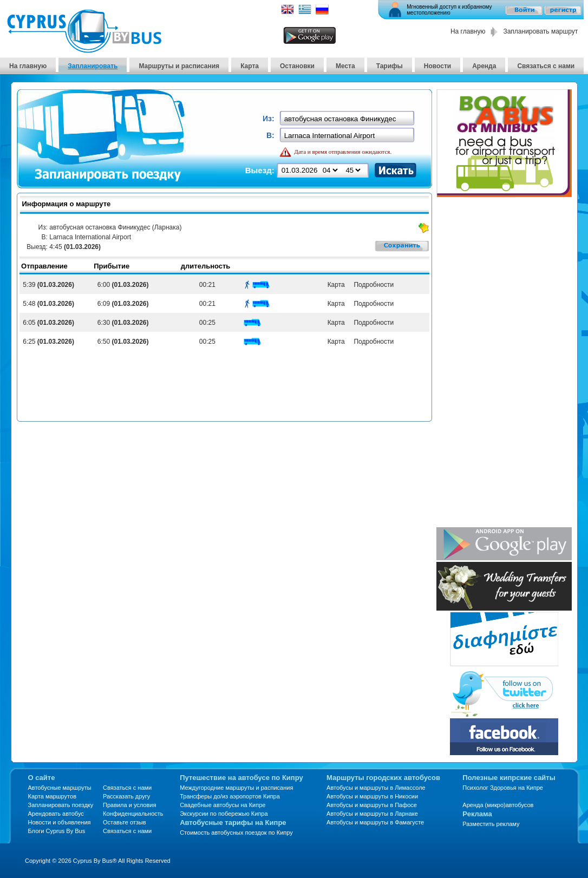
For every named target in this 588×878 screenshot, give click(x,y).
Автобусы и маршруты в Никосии (372, 796)
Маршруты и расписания (179, 66)
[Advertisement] (486, 363)
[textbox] (348, 119)
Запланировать (93, 66)
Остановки (297, 66)
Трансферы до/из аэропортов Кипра (230, 796)
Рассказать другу (126, 796)
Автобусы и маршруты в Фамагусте (375, 822)
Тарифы (390, 66)
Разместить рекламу (491, 824)
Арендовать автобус (56, 814)
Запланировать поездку (61, 805)
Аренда (484, 66)
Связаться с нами (546, 66)
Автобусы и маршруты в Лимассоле (376, 788)
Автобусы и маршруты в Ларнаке (372, 814)
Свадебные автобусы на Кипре (223, 805)
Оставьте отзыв (125, 822)
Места (345, 66)
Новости (437, 66)
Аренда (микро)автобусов (498, 805)
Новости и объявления (60, 822)
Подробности (372, 285)
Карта (250, 66)
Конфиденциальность (133, 814)
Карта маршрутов (52, 796)
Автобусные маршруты (60, 788)
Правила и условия (129, 805)
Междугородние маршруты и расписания (236, 788)
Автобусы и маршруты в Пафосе (372, 805)
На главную (468, 31)
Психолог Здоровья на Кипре (503, 788)
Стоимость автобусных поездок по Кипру (236, 833)
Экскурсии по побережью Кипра (224, 814)
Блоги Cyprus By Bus (57, 831)
